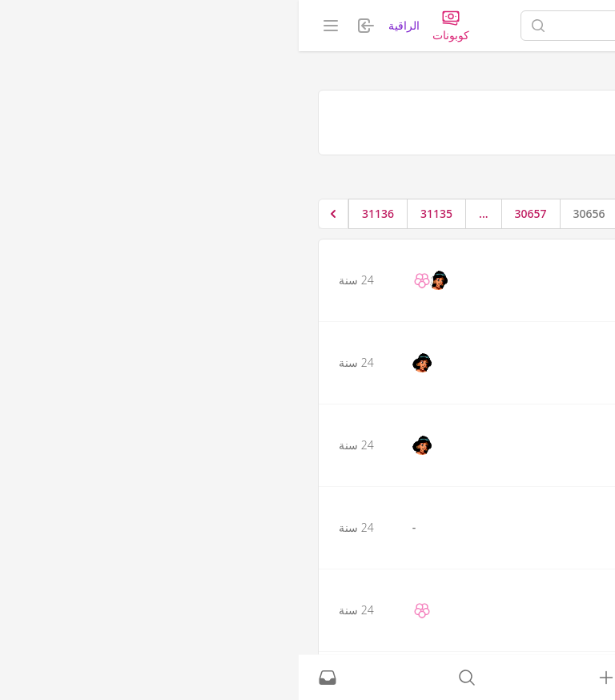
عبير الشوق (531, 505)
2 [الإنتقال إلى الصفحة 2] (430, 213)
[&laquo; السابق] (494, 214)
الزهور (541, 588)
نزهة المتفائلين (425, 173)
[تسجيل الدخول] (307, 678)
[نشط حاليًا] (447, 678)
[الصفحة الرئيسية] (534, 26)
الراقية (105, 25)
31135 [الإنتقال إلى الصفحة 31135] (138, 213)
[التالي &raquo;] (34, 214)
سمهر (542, 258)
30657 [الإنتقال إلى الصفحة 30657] (232, 213)
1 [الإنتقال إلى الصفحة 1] (463, 213)
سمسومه (536, 423)
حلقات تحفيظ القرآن (538, 173)
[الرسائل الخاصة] (29, 678)
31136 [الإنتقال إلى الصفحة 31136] (79, 213)
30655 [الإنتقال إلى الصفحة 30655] (349, 213)
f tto (545, 340)
